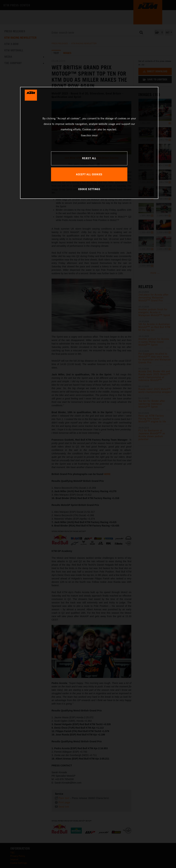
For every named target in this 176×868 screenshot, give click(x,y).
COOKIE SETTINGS (89, 189)
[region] (89, 143)
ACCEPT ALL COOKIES (89, 174)
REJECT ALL (89, 158)
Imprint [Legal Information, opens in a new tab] (95, 135)
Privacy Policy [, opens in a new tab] (86, 135)
